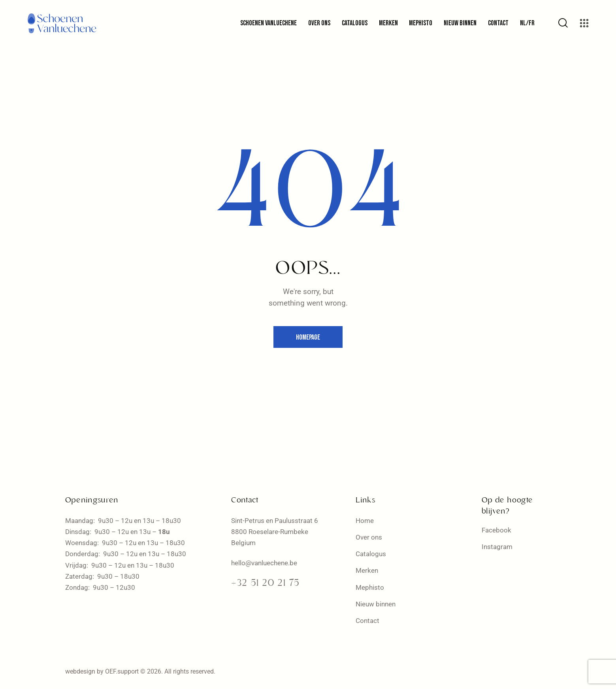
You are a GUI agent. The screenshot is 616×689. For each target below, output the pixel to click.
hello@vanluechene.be (264, 563)
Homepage (308, 337)
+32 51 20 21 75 (265, 583)
